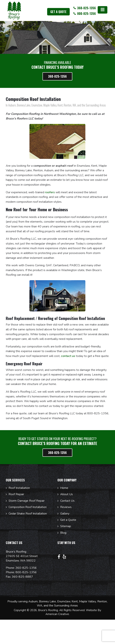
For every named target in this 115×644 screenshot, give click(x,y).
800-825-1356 (26, 572)
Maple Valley (88, 601)
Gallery (65, 514)
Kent (75, 601)
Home (64, 488)
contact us (68, 356)
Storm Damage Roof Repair (27, 501)
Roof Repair (16, 494)
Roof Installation (19, 488)
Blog (63, 533)
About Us (67, 494)
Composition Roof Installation (28, 507)
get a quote (58, 12)
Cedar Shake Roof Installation (28, 514)
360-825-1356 (26, 568)
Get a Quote (68, 520)
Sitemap (66, 526)
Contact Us (67, 501)
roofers (50, 192)
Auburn (33, 601)
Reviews (66, 507)
